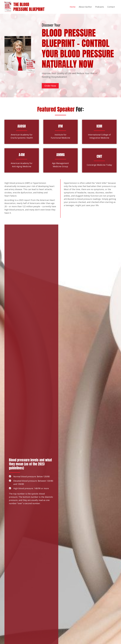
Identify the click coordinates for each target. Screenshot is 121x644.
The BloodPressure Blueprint (29, 7)
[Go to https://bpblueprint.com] (9, 7)
